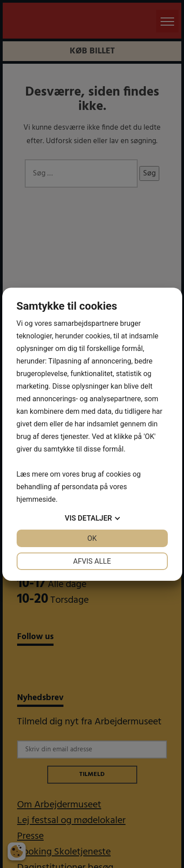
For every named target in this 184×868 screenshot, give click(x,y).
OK (92, 538)
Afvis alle (92, 561)
